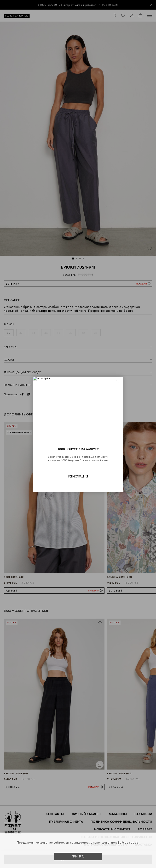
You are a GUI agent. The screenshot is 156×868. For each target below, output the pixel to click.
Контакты (55, 814)
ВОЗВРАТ (145, 829)
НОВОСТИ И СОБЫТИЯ (112, 829)
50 (71, 333)
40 (9, 333)
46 (46, 333)
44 (34, 333)
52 (83, 333)
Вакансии (143, 814)
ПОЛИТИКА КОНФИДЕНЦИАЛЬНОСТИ (121, 822)
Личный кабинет (86, 814)
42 (21, 333)
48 (58, 333)
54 (96, 333)
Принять (78, 856)
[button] (73, 259)
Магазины (118, 814)
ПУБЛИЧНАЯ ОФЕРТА (66, 822)
